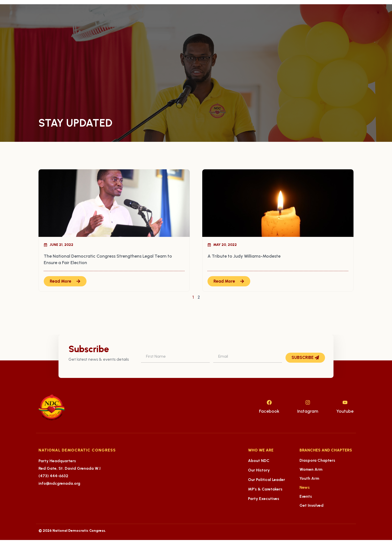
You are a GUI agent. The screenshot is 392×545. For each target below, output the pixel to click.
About (98, 21)
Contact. (186, 32)
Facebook (269, 411)
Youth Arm (309, 478)
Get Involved (311, 505)
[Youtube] (345, 402)
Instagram (308, 411)
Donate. (272, 21)
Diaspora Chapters (317, 460)
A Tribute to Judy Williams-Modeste (244, 256)
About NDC (259, 461)
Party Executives (264, 499)
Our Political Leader (266, 480)
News (305, 487)
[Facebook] (269, 402)
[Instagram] (308, 402)
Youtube (345, 411)
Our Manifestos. (213, 21)
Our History (259, 470)
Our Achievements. (169, 21)
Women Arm (311, 469)
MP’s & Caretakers (265, 489)
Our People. (128, 21)
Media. (247, 21)
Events (306, 496)
